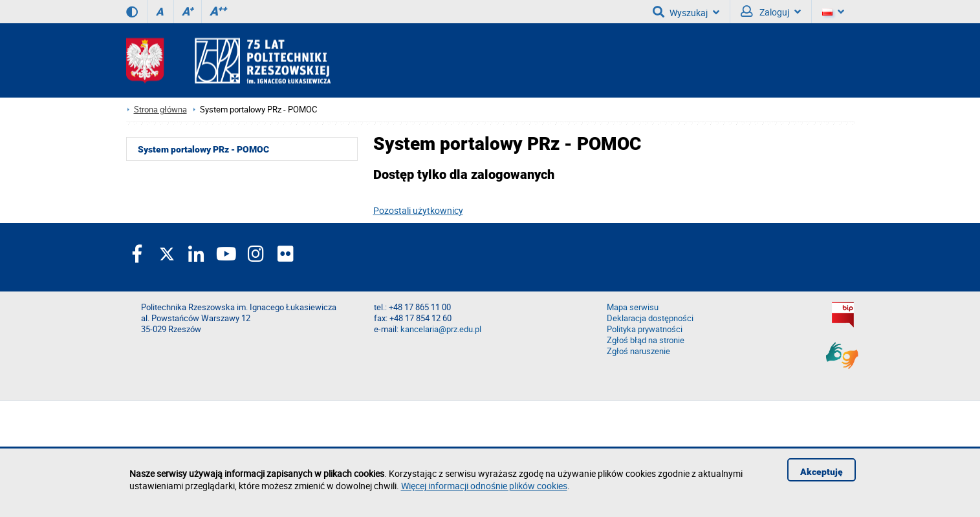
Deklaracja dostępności (650, 318)
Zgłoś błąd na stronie (646, 340)
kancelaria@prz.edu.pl (441, 329)
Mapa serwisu (633, 307)
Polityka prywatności (645, 329)
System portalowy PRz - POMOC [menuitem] (203, 149)
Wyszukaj (686, 12)
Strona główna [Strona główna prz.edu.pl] (160, 110)
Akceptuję (822, 472)
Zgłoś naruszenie (638, 351)
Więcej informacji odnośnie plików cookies (484, 486)
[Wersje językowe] (833, 12)
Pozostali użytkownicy (418, 210)
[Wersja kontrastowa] (132, 12)
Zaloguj (771, 12)
